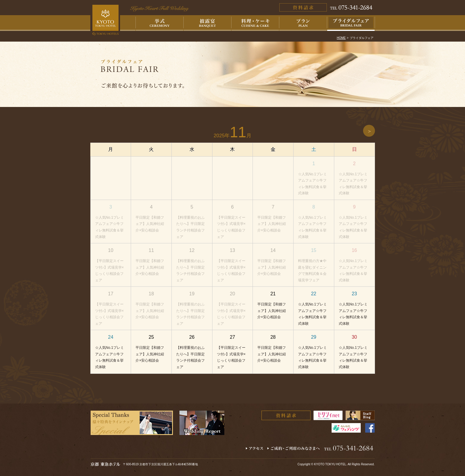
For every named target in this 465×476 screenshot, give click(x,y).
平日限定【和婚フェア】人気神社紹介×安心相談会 (150, 224)
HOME (341, 38)
